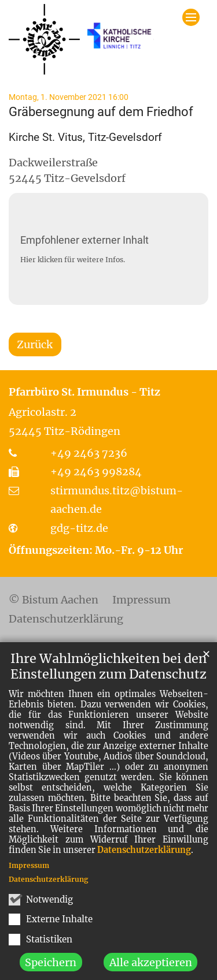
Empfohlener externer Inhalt (84, 240)
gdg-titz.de (79, 528)
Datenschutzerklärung (144, 855)
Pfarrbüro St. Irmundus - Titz (84, 392)
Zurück (35, 344)
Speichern (51, 968)
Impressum (29, 871)
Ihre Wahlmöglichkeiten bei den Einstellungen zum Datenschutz (108, 672)
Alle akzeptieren (151, 968)
